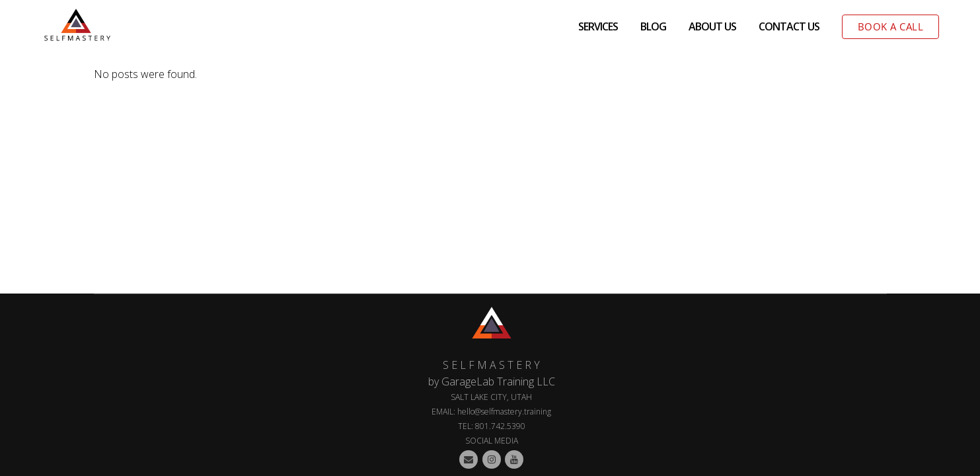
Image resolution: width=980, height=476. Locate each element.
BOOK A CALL (891, 26)
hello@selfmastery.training (504, 412)
